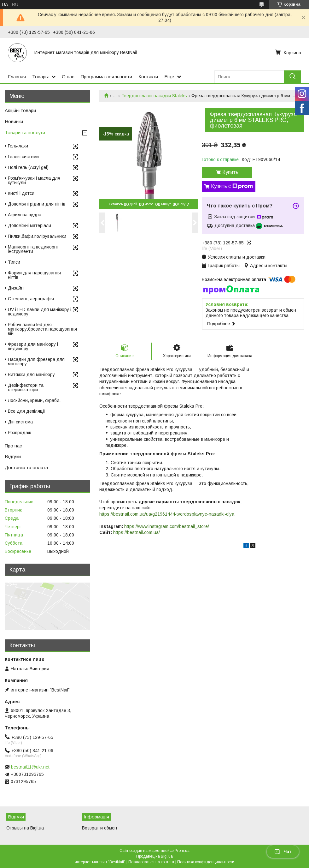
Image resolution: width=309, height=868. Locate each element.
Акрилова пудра (25, 215)
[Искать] (292, 77)
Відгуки (13, 456)
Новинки (14, 121)
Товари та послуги (25, 132)
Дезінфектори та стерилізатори (26, 387)
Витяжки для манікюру (31, 374)
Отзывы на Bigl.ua (25, 828)
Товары (40, 77)
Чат (283, 852)
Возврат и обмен (99, 828)
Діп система (20, 422)
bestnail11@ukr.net (30, 767)
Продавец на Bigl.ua (154, 856)
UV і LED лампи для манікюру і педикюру (40, 312)
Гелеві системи (23, 157)
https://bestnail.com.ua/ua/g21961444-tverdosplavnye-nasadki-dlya (167, 514)
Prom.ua (182, 851)
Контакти (148, 77)
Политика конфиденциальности (206, 862)
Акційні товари (20, 110)
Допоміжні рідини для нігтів (37, 204)
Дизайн (16, 288)
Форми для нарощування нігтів (34, 275)
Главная (17, 77)
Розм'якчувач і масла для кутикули (34, 180)
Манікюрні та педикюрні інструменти (33, 249)
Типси (14, 262)
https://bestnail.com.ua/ (137, 532)
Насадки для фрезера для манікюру (36, 362)
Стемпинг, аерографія (31, 299)
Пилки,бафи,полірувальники (37, 236)
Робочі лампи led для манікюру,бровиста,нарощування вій (42, 329)
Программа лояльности (106, 77)
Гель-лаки (18, 146)
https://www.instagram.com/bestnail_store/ (167, 526)
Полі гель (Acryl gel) (28, 167)
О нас (68, 77)
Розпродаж (19, 433)
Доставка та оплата (26, 467)
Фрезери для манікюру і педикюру (33, 346)
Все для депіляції (26, 411)
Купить (230, 172)
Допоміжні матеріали (29, 225)
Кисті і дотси (21, 193)
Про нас (13, 446)
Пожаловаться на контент (151, 862)
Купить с (232, 186)
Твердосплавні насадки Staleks (154, 96)
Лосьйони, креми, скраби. (34, 400)
